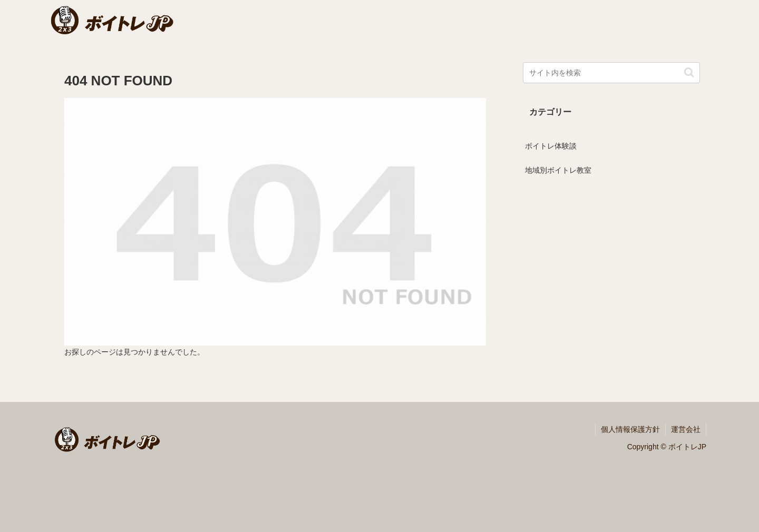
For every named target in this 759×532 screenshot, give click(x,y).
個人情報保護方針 (630, 429)
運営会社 (686, 429)
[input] (611, 73)
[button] (689, 72)
